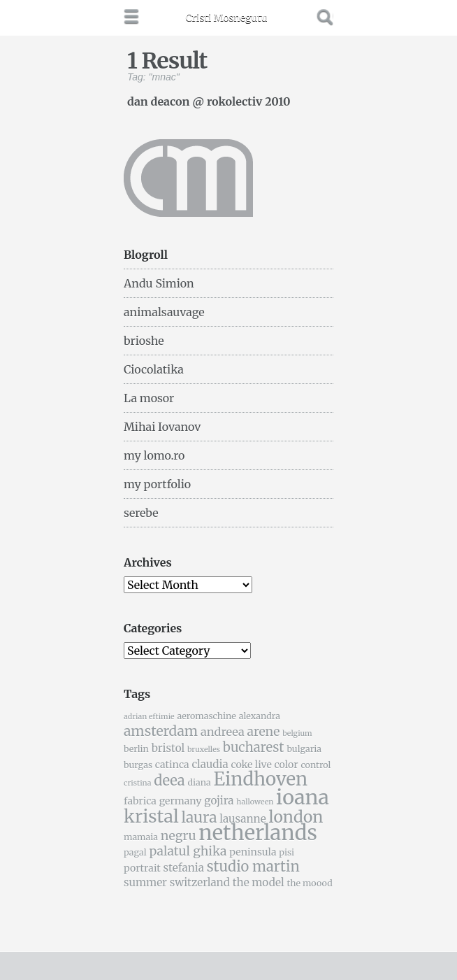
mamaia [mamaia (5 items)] (141, 837)
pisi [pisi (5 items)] (286, 852)
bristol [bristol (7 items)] (168, 748)
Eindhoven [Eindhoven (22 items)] (260, 779)
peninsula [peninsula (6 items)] (253, 852)
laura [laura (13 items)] (199, 817)
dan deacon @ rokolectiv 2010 (209, 101)
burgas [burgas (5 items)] (138, 765)
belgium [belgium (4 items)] (297, 733)
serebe (141, 513)
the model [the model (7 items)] (259, 882)
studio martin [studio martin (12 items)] (253, 866)
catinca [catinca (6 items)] (172, 765)
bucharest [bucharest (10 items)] (254, 747)
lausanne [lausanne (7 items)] (242, 819)
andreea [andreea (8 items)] (223, 732)
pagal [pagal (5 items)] (135, 852)
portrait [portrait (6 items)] (142, 868)
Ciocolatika (154, 369)
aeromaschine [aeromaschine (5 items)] (206, 716)
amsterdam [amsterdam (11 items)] (161, 731)
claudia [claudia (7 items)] (210, 764)
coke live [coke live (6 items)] (251, 765)
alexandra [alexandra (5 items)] (260, 716)
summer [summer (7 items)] (145, 882)
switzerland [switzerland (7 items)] (200, 882)
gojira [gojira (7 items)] (219, 801)
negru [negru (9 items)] (179, 836)
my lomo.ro (154, 455)
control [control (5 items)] (315, 765)
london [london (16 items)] (296, 817)
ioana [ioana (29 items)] (303, 797)
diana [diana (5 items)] (199, 782)
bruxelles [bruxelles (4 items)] (204, 750)
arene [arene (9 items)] (263, 732)
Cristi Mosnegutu (227, 17)
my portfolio (157, 484)
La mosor (149, 398)
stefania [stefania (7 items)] (184, 868)
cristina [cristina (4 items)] (137, 783)
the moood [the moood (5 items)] (309, 883)
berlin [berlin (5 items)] (136, 749)
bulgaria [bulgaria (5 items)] (304, 749)
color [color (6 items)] (286, 765)
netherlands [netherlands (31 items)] (258, 833)
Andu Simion (159, 283)
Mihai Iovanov (162, 427)
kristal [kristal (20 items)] (151, 816)
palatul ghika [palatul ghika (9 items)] (188, 851)
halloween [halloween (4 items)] (255, 802)
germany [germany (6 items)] (181, 801)
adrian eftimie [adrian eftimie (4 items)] (149, 717)
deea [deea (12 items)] (169, 780)
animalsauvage (164, 312)
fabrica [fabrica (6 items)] (140, 801)
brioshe (144, 341)
